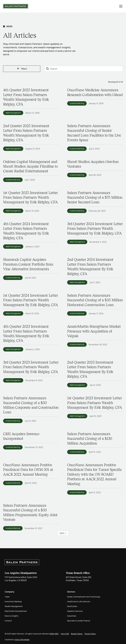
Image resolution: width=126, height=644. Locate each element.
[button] (120, 6)
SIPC (57, 634)
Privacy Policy (90, 634)
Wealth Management (14, 606)
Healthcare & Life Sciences (79, 601)
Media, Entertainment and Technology (84, 597)
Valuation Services (75, 611)
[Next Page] (63, 533)
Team (7, 597)
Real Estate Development (16, 611)
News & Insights (12, 616)
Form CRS (65, 634)
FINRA (52, 634)
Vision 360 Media (22, 640)
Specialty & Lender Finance (79, 621)
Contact (8, 621)
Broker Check (77, 634)
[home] (16, 6)
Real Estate (72, 606)
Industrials (72, 616)
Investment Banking (13, 601)
